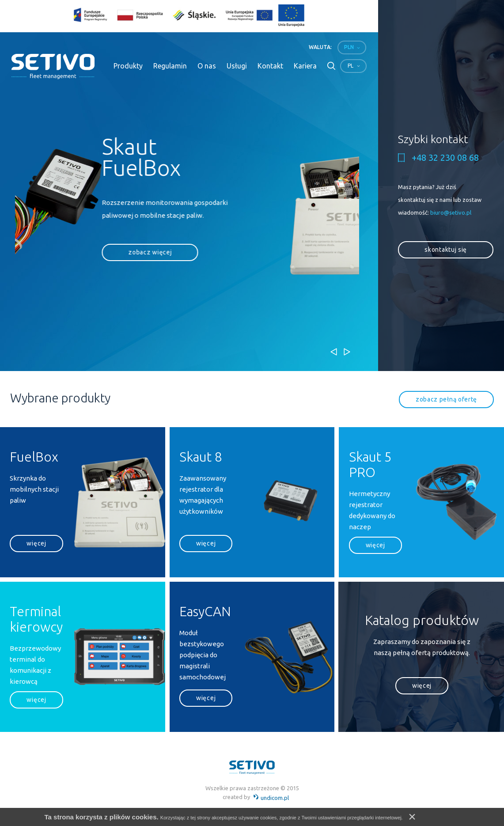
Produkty (128, 66)
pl (351, 66)
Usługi (237, 66)
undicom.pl (271, 798)
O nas (207, 66)
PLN (349, 47)
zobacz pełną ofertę (446, 399)
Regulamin (170, 66)
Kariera (305, 66)
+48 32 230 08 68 (445, 158)
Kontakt (270, 66)
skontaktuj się (446, 250)
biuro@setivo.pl (451, 212)
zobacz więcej (57, 286)
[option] (180, 214)
